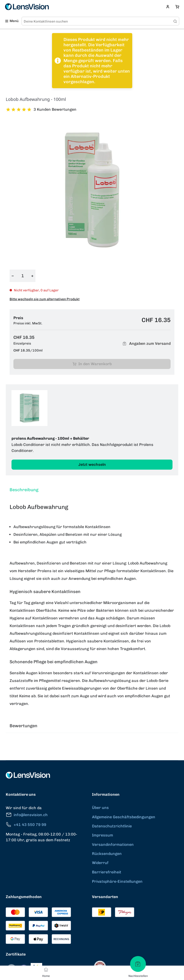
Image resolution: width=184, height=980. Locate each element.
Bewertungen (23, 726)
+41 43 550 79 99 (26, 825)
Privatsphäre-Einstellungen (117, 881)
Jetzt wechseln (92, 464)
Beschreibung (24, 490)
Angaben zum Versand (146, 343)
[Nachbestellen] (138, 964)
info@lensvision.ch (27, 815)
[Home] (46, 969)
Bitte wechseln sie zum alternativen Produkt (45, 299)
